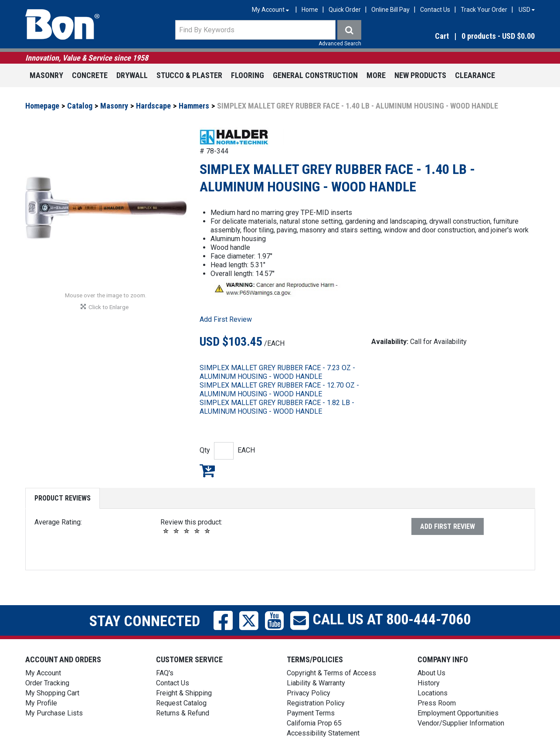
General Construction (315, 75)
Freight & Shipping (184, 693)
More (376, 75)
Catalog (80, 106)
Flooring (248, 75)
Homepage (42, 106)
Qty (205, 450)
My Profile (41, 703)
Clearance (475, 75)
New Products (420, 75)
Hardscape (153, 106)
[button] (459, 36)
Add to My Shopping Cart (207, 470)
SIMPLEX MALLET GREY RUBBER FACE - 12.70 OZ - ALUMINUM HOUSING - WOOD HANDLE (279, 390)
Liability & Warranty (316, 683)
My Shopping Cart (52, 693)
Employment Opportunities (458, 713)
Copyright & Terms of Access (331, 673)
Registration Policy (316, 703)
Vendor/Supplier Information (461, 723)
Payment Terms (311, 713)
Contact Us (435, 10)
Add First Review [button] (226, 319)
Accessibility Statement (323, 733)
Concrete (90, 75)
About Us (431, 673)
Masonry (46, 75)
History (429, 683)
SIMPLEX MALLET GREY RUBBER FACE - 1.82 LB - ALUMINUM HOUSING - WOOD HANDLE (277, 407)
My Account (43, 673)
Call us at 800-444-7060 (390, 619)
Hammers (194, 106)
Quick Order (345, 10)
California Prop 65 (314, 723)
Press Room (437, 703)
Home (310, 10)
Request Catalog (181, 703)
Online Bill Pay (390, 10)
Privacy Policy (309, 693)
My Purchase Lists (54, 713)
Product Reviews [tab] (63, 498)
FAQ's (165, 673)
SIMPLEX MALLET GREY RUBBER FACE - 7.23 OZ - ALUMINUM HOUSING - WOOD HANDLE (277, 372)
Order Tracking (47, 683)
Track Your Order (484, 10)
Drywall (132, 75)
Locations (433, 693)
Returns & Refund (183, 713)
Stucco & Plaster (189, 75)
